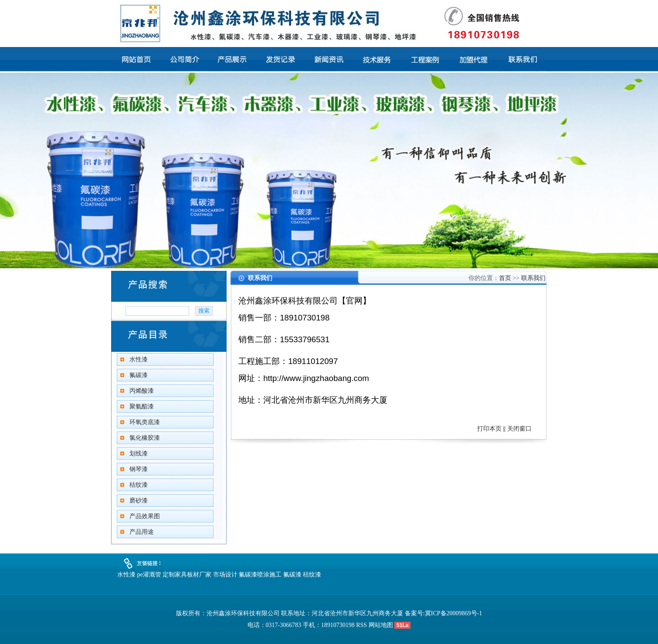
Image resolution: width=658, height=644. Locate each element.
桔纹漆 (139, 485)
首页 (505, 278)
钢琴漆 (139, 469)
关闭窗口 (519, 429)
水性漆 (139, 359)
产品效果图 (145, 516)
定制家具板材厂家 (187, 575)
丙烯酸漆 (142, 391)
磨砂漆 (139, 501)
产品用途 (142, 532)
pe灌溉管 (149, 575)
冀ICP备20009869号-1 (453, 613)
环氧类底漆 (145, 422)
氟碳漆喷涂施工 (260, 575)
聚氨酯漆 (142, 406)
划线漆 (139, 453)
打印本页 (489, 429)
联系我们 (533, 278)
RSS (361, 625)
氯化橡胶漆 (145, 438)
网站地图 (381, 625)
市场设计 (225, 575)
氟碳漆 (139, 375)
